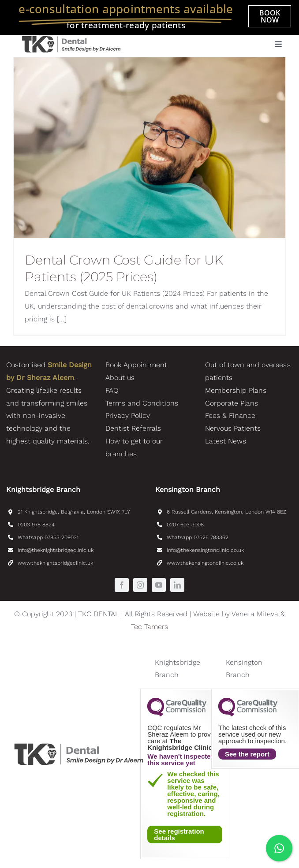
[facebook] (122, 585)
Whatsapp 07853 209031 (48, 537)
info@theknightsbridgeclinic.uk (56, 550)
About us (120, 378)
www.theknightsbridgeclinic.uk (55, 563)
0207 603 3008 (185, 525)
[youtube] (159, 585)
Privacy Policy (128, 415)
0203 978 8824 (36, 525)
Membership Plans (236, 390)
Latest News (226, 441)
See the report (247, 754)
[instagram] (140, 585)
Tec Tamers (149, 627)
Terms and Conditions (142, 403)
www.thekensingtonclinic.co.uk (205, 563)
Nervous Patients (233, 428)
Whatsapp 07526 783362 (198, 537)
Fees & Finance (230, 415)
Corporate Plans (232, 403)
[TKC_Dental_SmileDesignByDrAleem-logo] (71, 38)
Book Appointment (136, 365)
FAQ (112, 390)
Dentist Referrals (133, 428)
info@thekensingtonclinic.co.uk (205, 550)
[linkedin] (177, 585)
